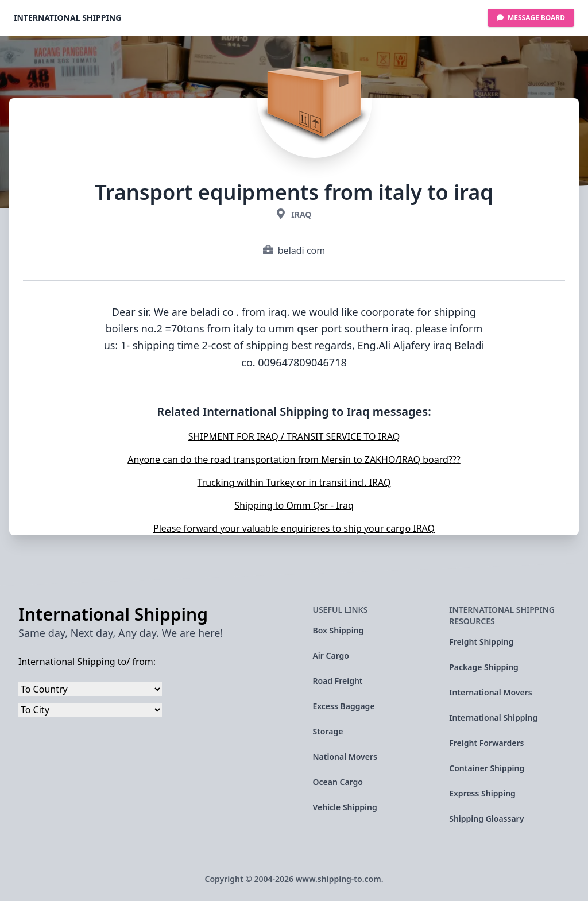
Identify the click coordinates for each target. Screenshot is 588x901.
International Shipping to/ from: (87, 662)
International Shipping (67, 18)
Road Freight (337, 681)
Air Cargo (331, 656)
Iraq (301, 214)
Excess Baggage (343, 706)
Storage (328, 731)
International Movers (490, 692)
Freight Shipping (481, 642)
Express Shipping (482, 793)
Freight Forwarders (486, 743)
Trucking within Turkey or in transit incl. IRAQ (294, 482)
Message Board (531, 18)
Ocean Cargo (337, 782)
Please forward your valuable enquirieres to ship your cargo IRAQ (294, 528)
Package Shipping (484, 667)
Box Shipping (338, 630)
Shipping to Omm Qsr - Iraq (294, 505)
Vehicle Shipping (345, 807)
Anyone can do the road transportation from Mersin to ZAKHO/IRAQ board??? (294, 459)
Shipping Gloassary (486, 819)
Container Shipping (487, 768)
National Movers (345, 757)
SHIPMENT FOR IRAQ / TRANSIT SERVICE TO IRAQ (294, 436)
